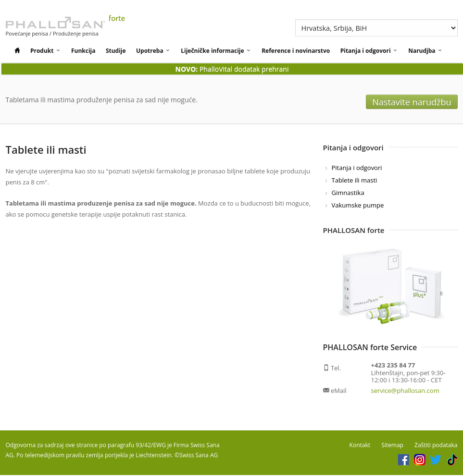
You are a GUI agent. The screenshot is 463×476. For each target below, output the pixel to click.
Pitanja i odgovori (369, 51)
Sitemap (392, 446)
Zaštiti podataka (436, 446)
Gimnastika (348, 194)
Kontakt (360, 446)
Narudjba (425, 51)
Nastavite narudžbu (421, 100)
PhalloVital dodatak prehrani (232, 69)
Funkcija (83, 51)
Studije (116, 51)
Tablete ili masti (355, 181)
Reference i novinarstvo (296, 51)
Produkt (46, 51)
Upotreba (153, 51)
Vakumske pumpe (358, 206)
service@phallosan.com (405, 391)
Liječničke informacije (216, 51)
